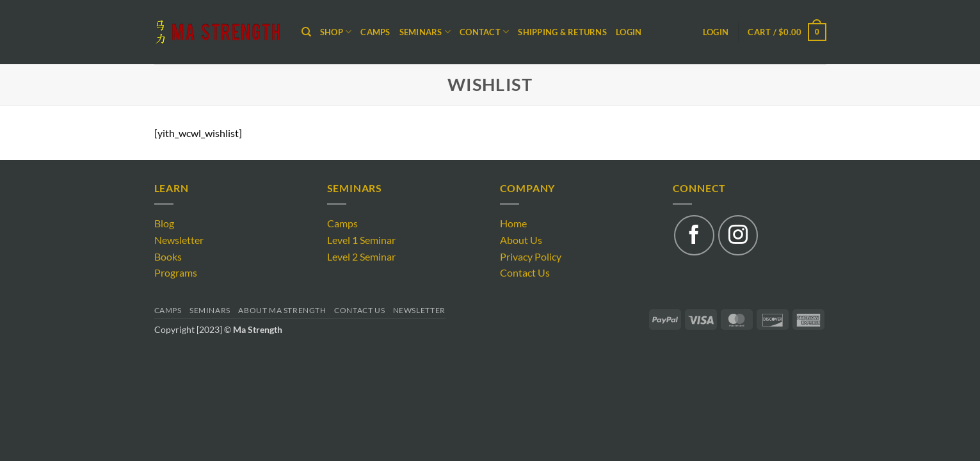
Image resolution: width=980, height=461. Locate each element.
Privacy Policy (531, 256)
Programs (176, 272)
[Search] (306, 32)
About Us (521, 240)
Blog (164, 223)
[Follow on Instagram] (738, 235)
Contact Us (525, 272)
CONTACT (484, 32)
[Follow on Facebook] (694, 235)
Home (513, 223)
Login (629, 32)
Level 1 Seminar (361, 240)
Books (168, 256)
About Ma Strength (282, 310)
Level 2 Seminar (361, 256)
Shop (336, 32)
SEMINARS (425, 32)
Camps (375, 32)
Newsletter (179, 240)
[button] (787, 32)
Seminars (210, 310)
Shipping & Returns (562, 32)
